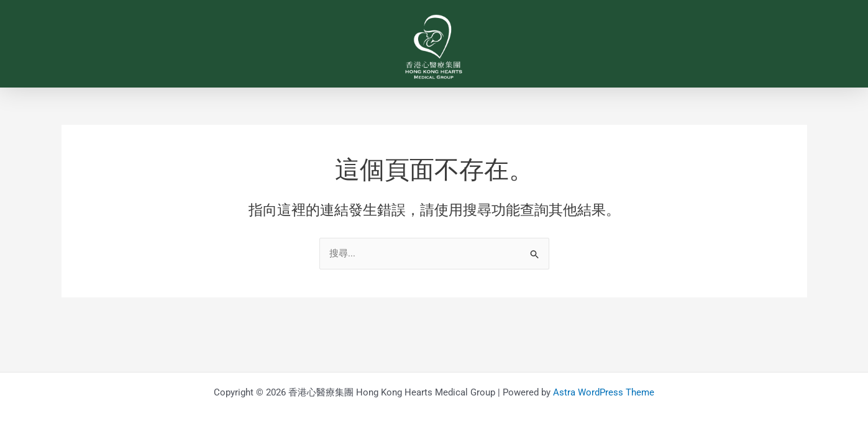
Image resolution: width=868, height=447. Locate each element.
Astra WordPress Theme (604, 392)
